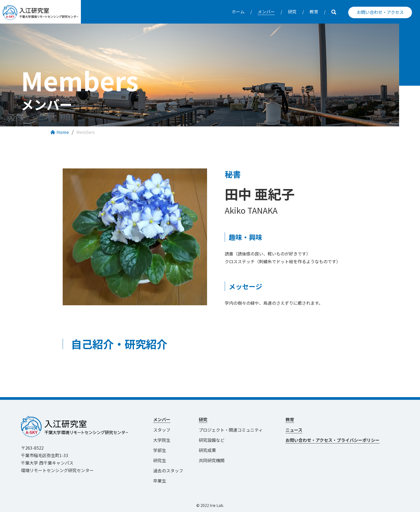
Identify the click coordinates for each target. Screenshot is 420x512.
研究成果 (207, 450)
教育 (314, 12)
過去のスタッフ (168, 470)
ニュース (294, 430)
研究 (292, 12)
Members (86, 132)
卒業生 (160, 481)
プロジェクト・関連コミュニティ (233, 430)
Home (63, 132)
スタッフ (162, 430)
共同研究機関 (212, 460)
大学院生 (162, 440)
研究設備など (212, 440)
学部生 (160, 450)
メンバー (266, 12)
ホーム (238, 12)
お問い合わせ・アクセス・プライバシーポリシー (333, 440)
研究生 (160, 460)
